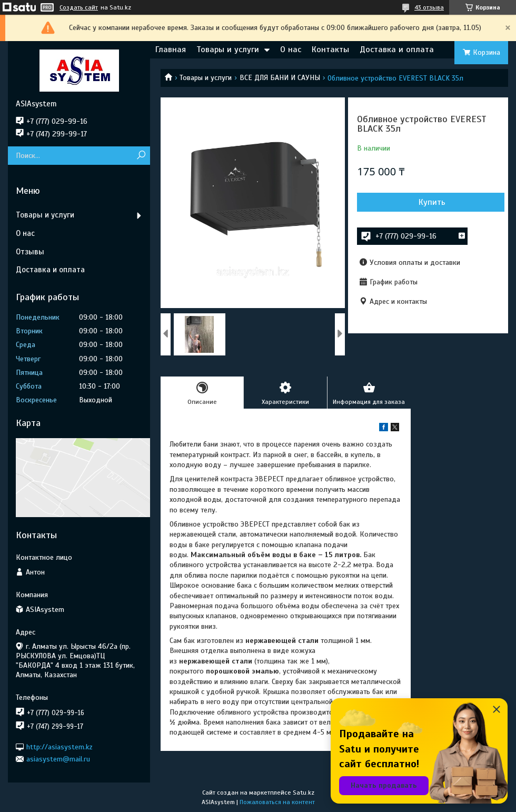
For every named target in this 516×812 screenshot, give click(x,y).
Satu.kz (304, 793)
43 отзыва (429, 7)
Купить (432, 202)
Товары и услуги (228, 49)
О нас (291, 49)
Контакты (330, 49)
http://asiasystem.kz (59, 746)
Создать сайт (79, 7)
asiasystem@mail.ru (58, 759)
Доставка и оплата (397, 49)
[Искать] (141, 156)
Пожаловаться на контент (277, 802)
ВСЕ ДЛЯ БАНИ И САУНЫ (280, 78)
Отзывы (30, 252)
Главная (171, 49)
